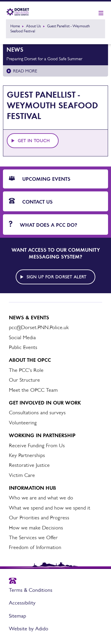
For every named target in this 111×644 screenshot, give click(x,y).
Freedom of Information (35, 547)
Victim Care (22, 475)
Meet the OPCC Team (33, 390)
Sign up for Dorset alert (57, 277)
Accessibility (22, 603)
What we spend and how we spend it (50, 508)
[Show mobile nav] (101, 13)
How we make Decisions (36, 528)
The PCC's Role (26, 370)
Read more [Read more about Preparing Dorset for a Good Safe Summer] (25, 71)
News (15, 50)
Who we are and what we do (41, 498)
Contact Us (31, 202)
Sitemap (17, 616)
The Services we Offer (33, 537)
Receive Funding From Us (37, 445)
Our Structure (24, 380)
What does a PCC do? (43, 225)
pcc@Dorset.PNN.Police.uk (39, 327)
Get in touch (34, 141)
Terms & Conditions (31, 590)
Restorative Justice (29, 465)
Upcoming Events (40, 179)
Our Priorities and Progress (39, 518)
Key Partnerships (27, 455)
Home (15, 26)
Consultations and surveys (37, 413)
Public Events (23, 347)
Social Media (22, 337)
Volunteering (23, 423)
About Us (33, 26)
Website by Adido (29, 629)
